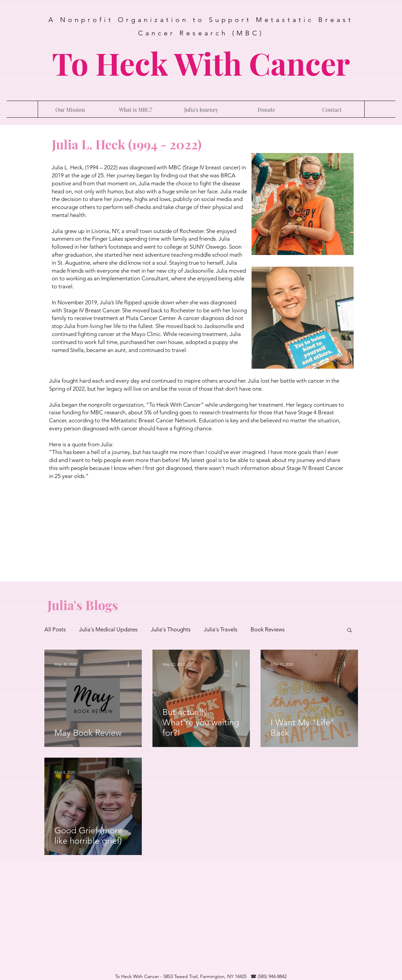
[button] (349, 630)
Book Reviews (268, 629)
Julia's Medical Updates (108, 629)
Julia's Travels (221, 629)
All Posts (55, 629)
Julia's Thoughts (171, 629)
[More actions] (131, 664)
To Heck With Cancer (201, 63)
